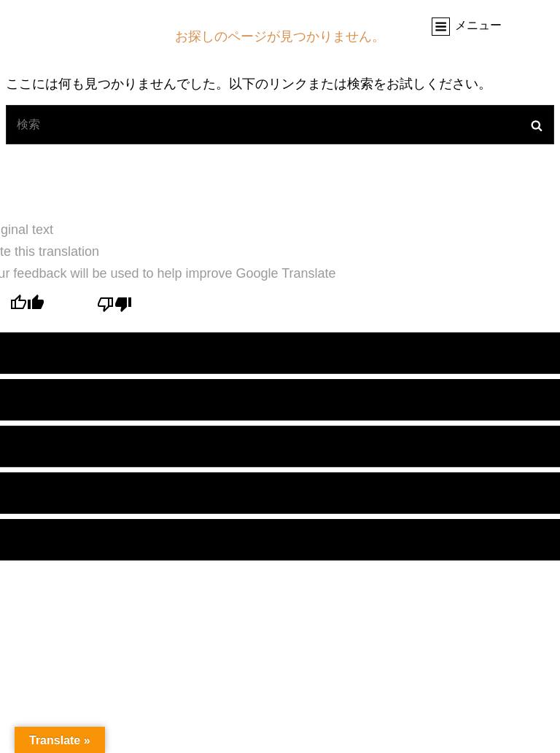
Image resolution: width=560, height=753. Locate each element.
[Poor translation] (114, 306)
